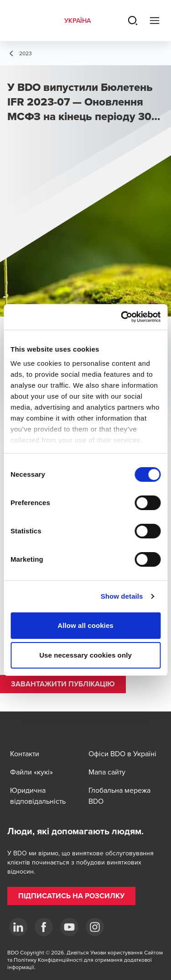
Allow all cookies (85, 625)
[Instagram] (95, 927)
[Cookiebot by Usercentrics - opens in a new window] (122, 317)
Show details (122, 596)
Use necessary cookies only (85, 655)
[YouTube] (69, 927)
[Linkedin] (18, 927)
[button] (63, 684)
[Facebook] (44, 927)
